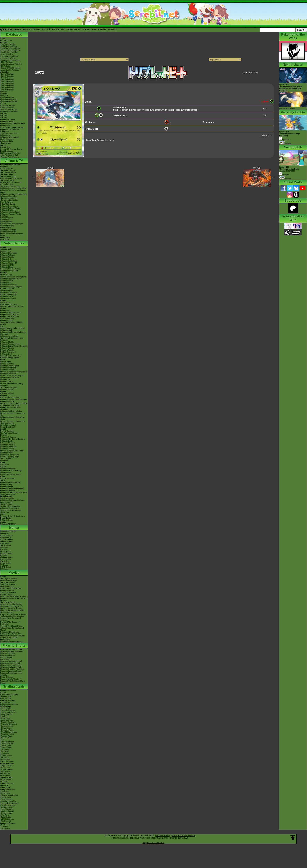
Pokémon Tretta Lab (8, 368)
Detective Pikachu (7, 318)
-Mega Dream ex (7, 783)
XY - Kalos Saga (7, 184)
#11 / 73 (257, 168)
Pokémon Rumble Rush (10, 314)
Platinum (4, 395)
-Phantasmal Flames (8, 712)
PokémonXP (5, 125)
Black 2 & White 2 (7, 364)
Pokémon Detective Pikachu (11, 642)
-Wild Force (5, 815)
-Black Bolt (4, 716)
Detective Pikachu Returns (11, 269)
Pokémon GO (6, 259)
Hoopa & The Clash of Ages (11, 626)
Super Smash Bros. (8, 494)
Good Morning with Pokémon (12, 224)
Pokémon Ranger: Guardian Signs (14, 399)
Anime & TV (14, 161)
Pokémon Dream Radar (10, 366)
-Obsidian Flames (7, 742)
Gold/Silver (5, 465)
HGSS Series (6, 559)
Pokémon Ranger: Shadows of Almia (12, 418)
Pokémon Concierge (8, 230)
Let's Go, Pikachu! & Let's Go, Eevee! (12, 307)
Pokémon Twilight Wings (10, 208)
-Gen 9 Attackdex (7, 90)
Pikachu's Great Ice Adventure (12, 669)
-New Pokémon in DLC (9, 155)
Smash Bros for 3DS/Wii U (11, 356)
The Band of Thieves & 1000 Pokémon (11, 339)
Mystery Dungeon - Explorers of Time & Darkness (13, 422)
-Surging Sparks (7, 726)
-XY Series (4, 752)
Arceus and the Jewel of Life (11, 606)
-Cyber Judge (6, 817)
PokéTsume (5, 240)
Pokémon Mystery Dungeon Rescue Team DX (11, 288)
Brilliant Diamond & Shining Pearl (13, 277)
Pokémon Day (6, 135)
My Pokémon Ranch (8, 425)
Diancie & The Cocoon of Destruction (10, 623)
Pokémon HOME (7, 281)
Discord (46, 29)
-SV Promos (5, 768)
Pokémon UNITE (7, 265)
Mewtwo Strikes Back (9, 581)
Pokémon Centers (7, 121)
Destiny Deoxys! (7, 594)
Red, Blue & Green (8, 478)
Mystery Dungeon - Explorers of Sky (13, 414)
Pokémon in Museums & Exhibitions (10, 130)
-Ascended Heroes (8, 710)
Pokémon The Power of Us (11, 634)
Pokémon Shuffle (7, 342)
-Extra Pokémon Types (9, 694)
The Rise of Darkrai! (8, 602)
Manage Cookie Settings (183, 835)
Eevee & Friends (7, 677)
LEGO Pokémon (7, 139)
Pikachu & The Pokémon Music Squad (13, 682)
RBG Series (5, 543)
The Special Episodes (9, 198)
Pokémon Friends (7, 257)
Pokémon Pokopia (7, 255)
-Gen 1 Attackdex (7, 74)
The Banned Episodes (9, 200)
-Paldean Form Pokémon (10, 157)
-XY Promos (5, 773)
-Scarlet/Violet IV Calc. (9, 110)
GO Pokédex (74, 29)
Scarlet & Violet (6, 249)
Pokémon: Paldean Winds (10, 214)
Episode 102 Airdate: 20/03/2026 (289, 169)
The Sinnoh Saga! (7, 180)
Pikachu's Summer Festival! (11, 661)
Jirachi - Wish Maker (8, 592)
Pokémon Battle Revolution (11, 411)
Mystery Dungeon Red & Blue (12, 451)
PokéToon (4, 216)
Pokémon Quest (7, 320)
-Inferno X (4, 785)
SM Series (4, 569)
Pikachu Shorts (14, 645)
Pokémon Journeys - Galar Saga (13, 188)
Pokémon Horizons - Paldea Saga (14, 194)
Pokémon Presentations (10, 137)
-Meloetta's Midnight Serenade (12, 616)
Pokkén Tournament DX (10, 316)
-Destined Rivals (7, 720)
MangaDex (5, 533)
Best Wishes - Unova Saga (11, 182)
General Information (8, 531)
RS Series (4, 549)
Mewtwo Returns (7, 586)
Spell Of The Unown (8, 584)
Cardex (3, 104)
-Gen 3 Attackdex (7, 78)
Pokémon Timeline (8, 119)
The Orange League (8, 172)
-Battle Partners (6, 799)
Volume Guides (6, 541)
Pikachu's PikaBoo (8, 655)
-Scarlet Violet (6, 746)
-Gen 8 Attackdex (7, 88)
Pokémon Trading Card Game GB (14, 492)
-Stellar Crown (6, 728)
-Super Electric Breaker (9, 803)
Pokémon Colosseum (9, 437)
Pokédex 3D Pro (7, 382)
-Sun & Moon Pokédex (9, 56)
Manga (14, 528)
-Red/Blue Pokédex (8, 44)
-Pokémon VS (6, 821)
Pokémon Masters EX (9, 263)
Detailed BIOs (6, 537)
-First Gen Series (7, 762)
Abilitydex (4, 96)
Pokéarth (113, 29)
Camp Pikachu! (6, 657)
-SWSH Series (6, 748)
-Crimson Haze (6, 813)
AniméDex (4, 166)
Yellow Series (6, 545)
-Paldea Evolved (7, 744)
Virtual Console (6, 504)
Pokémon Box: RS (8, 445)
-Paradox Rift (5, 738)
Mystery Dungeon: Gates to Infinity (14, 372)
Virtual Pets (5, 512)
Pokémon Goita (6, 520)
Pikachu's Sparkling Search (11, 671)
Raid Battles (5, 702)
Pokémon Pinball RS (8, 447)
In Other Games (7, 502)
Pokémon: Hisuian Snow (10, 212)
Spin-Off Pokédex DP (9, 100)
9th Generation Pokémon (10, 153)
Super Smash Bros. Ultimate (11, 322)
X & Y (2, 326)
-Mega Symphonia (7, 789)
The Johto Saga (7, 174)
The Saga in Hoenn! (8, 176)
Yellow (3, 480)
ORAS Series (6, 567)
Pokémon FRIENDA (8, 524)
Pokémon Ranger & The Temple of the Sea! (14, 599)
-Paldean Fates (6, 736)
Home (18, 29)
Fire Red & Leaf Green (9, 433)
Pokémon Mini (6, 473)
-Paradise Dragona (8, 805)
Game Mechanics (7, 108)
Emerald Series (6, 553)
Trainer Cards (6, 696)
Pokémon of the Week (9, 112)
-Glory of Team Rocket (9, 795)
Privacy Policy (163, 835)
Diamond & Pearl (7, 393)
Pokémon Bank (6, 330)
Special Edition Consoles (10, 506)
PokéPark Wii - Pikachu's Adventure (10, 408)
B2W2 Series (5, 563)
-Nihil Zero (4, 781)
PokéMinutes (5, 220)
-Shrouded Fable (7, 730)
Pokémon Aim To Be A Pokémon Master (13, 191)
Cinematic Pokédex (8, 106)
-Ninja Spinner (6, 779)
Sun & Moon (5, 303)
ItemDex (4, 92)
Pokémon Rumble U (8, 370)
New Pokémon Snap (8, 295)
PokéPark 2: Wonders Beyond (12, 376)
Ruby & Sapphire (7, 431)
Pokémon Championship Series (13, 123)
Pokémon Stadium (8, 490)
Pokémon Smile (6, 291)
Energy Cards (6, 698)
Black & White (6, 362)
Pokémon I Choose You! (10, 632)
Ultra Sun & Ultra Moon (9, 304)
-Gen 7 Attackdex (7, 86)
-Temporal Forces (7, 734)
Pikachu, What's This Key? (11, 679)
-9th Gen (4, 113)
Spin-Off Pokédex (7, 98)
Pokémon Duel (6, 354)
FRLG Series (5, 551)
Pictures (285, 144)
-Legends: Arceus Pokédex (11, 64)
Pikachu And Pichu (8, 653)
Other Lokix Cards (250, 73)
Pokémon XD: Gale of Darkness (13, 439)
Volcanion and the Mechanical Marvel (12, 629)
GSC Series (5, 547)
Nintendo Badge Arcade (10, 358)
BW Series (4, 561)
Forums (27, 29)
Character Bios (6, 168)
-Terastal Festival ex (8, 801)
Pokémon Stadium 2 (8, 469)
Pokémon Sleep (7, 267)
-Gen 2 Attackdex (7, 76)
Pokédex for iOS (7, 390)
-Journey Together (7, 722)
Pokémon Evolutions (8, 210)
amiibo (3, 514)
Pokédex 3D (5, 380)
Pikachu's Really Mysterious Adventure (11, 674)
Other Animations (7, 226)
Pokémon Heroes (7, 590)
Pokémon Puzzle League (10, 482)
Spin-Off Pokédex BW (9, 102)
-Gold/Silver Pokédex (9, 46)
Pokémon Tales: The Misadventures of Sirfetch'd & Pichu (12, 234)
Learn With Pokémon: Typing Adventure (12, 385)
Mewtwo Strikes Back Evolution (13, 636)
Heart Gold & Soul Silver (10, 397)
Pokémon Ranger (7, 449)
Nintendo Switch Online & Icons (13, 516)
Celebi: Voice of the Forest (11, 588)
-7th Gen (4, 117)
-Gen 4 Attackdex (7, 80)
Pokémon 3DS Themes (9, 508)
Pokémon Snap (6, 484)
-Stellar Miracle (6, 807)
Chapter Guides (6, 539)
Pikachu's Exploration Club (11, 667)
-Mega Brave (5, 787)
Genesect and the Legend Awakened (10, 619)
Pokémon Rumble (7, 401)
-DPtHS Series (6, 756)
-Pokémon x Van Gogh (9, 133)
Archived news (6, 40)
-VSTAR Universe (7, 819)
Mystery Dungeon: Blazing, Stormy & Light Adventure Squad (14, 404)
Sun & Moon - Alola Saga (10, 186)
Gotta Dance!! (6, 659)
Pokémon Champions (9, 253)
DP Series (4, 555)
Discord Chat (5, 147)
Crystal (3, 467)
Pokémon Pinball (7, 486)
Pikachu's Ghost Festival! (10, 663)
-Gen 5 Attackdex (7, 82)
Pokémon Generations (9, 206)
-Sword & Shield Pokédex (10, 60)
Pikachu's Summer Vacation (11, 649)
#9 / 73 (50, 168)
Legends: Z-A (6, 251)
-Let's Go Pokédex (8, 58)
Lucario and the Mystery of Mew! (13, 596)
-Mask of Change (7, 811)
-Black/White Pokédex (9, 52)
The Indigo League (8, 170)
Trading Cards (14, 687)
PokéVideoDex (6, 222)
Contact (36, 29)
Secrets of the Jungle (9, 638)
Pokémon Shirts (7, 141)
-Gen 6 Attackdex (7, 84)
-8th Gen (4, 115)
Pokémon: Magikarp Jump (11, 312)
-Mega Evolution (7, 714)
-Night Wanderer (7, 809)
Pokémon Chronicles (8, 196)
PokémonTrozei (6, 453)
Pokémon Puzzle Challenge (11, 471)
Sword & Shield (6, 275)
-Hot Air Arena (6, 797)
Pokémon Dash (6, 441)
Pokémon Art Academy (9, 336)
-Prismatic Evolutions (8, 724)
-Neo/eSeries (5, 760)
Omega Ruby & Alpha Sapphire (13, 328)
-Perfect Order (6, 708)
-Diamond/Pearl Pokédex (10, 50)
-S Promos (4, 827)
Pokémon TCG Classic (9, 704)
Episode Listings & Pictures (11, 165)
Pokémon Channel (8, 443)
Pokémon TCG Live (8, 299)
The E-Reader (6, 459)
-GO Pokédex (6, 66)
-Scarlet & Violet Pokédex (10, 68)
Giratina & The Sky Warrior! (11, 604)
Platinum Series (6, 557)
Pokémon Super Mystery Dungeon (14, 346)
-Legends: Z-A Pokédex (9, 70)
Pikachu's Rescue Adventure (11, 651)
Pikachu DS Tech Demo (10, 455)
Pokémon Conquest (8, 374)
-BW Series (5, 754)
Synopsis (284, 175)
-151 (2, 740)
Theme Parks (6, 143)
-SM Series (5, 750)
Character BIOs (6, 535)
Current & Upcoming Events (11, 149)
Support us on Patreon (153, 842)
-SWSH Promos (7, 770)
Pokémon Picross (7, 348)
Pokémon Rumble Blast (9, 378)
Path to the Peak (7, 218)
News (2, 38)
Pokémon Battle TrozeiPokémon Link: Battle (13, 333)
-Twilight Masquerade (9, 732)
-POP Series (5, 775)
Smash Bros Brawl (8, 427)
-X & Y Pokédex (6, 54)
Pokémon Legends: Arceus (11, 279)
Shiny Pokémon (6, 202)
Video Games (14, 243)
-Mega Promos (6, 766)
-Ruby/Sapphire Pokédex (10, 48)
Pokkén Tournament (8, 352)
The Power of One (7, 582)
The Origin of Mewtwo (9, 579)
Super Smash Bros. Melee (11, 475)
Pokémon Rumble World (10, 344)
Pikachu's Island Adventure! (11, 665)
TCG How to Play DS (9, 388)
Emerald (4, 435)
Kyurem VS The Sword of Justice (13, 614)
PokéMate (4, 461)
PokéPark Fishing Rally (9, 457)
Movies (14, 573)
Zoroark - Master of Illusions (11, 608)
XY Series (4, 565)
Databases (14, 35)
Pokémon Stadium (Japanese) (12, 488)
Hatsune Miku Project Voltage (12, 127)
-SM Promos (5, 772)
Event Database (7, 151)
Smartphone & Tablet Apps (11, 510)
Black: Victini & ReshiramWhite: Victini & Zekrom (13, 611)
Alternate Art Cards (8, 700)
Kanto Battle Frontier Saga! (11, 178)
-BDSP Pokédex (7, 62)
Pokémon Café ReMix (9, 261)
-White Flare (5, 718)
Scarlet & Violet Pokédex (94, 29)
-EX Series (4, 758)
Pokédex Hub (59, 29)
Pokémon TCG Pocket (9, 271)
